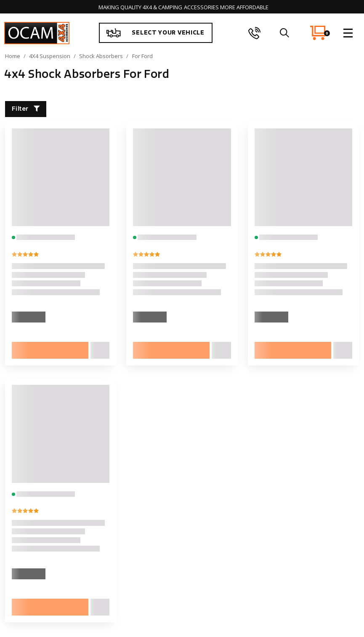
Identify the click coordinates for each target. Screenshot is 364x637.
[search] (284, 33)
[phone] (254, 33)
